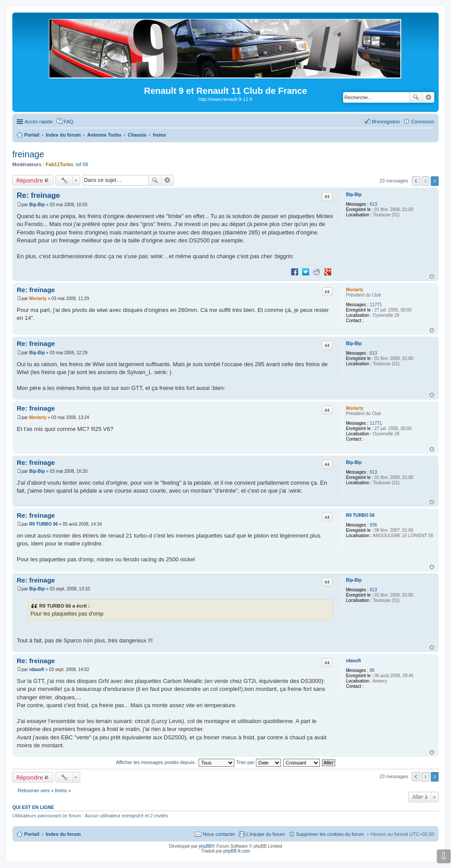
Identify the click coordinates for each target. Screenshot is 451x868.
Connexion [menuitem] (423, 122)
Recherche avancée (428, 97)
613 (373, 204)
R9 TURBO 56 (360, 515)
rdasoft (353, 661)
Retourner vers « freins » (44, 790)
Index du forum (63, 834)
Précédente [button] (416, 181)
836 (373, 525)
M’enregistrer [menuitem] (386, 122)
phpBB (205, 846)
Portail (32, 135)
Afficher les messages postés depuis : (175, 762)
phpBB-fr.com (237, 851)
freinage (28, 154)
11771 (376, 305)
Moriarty (354, 290)
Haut (432, 276)
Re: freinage (38, 195)
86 (372, 670)
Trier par (259, 762)
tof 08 (82, 164)
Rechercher (416, 97)
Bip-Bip (354, 195)
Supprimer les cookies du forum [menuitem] (330, 834)
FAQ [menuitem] (69, 122)
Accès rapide (39, 122)
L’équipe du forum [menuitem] (265, 834)
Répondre (30, 180)
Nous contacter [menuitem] (219, 834)
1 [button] (425, 181)
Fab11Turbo (59, 164)
